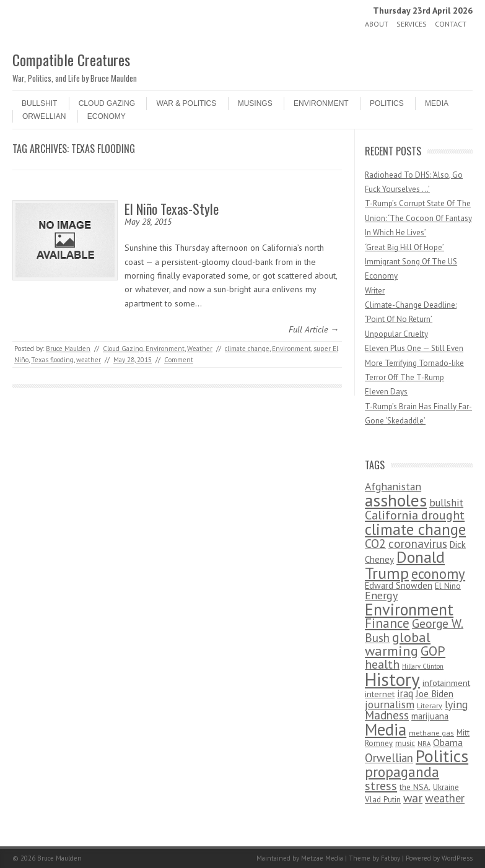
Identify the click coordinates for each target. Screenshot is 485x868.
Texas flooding (52, 360)
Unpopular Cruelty (396, 334)
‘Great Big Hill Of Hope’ (404, 247)
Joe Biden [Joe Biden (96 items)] (435, 693)
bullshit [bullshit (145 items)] (446, 503)
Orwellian (44, 116)
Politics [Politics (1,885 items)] (442, 756)
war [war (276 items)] (413, 798)
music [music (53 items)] (405, 743)
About (377, 24)
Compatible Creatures (71, 59)
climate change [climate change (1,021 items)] (415, 529)
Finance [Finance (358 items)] (387, 623)
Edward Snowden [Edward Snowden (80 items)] (399, 585)
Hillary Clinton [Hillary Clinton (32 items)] (423, 666)
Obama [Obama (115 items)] (448, 742)
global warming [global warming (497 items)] (398, 644)
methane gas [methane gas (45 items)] (431, 733)
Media (437, 103)
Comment (179, 360)
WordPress (457, 858)
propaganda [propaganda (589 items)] (402, 772)
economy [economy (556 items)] (438, 574)
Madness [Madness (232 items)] (387, 715)
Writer (375, 291)
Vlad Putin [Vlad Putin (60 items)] (383, 799)
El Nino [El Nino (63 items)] (448, 586)
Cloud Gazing (107, 103)
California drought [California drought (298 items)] (415, 515)
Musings (255, 103)
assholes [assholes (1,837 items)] (396, 500)
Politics (387, 103)
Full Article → (314, 329)
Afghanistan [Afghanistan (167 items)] (393, 486)
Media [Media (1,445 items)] (386, 729)
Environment (321, 103)
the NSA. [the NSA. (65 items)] (415, 787)
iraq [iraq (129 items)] (405, 693)
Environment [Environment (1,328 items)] (409, 609)
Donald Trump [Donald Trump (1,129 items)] (405, 565)
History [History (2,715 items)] (392, 679)
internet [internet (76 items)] (380, 694)
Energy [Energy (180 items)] (381, 595)
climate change (247, 349)
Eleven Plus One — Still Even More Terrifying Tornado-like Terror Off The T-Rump (414, 363)
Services (412, 24)
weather (89, 360)
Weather (200, 349)
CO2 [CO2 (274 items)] (375, 543)
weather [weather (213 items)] (445, 798)
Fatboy (391, 858)
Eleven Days (386, 392)
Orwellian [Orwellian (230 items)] (389, 758)
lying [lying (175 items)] (457, 704)
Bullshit (39, 103)
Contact (451, 24)
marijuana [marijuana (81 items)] (430, 716)
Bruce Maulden (68, 349)
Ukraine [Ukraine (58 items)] (446, 787)
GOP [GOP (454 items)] (433, 651)
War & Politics (186, 103)
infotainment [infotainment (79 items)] (446, 683)
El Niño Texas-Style (172, 209)
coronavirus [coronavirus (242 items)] (418, 543)
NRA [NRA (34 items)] (424, 744)
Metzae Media (322, 858)
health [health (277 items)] (382, 664)
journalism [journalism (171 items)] (390, 704)
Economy (107, 116)
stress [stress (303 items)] (381, 786)
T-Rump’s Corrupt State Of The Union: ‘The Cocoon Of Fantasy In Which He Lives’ (418, 218)
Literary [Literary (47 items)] (430, 705)
